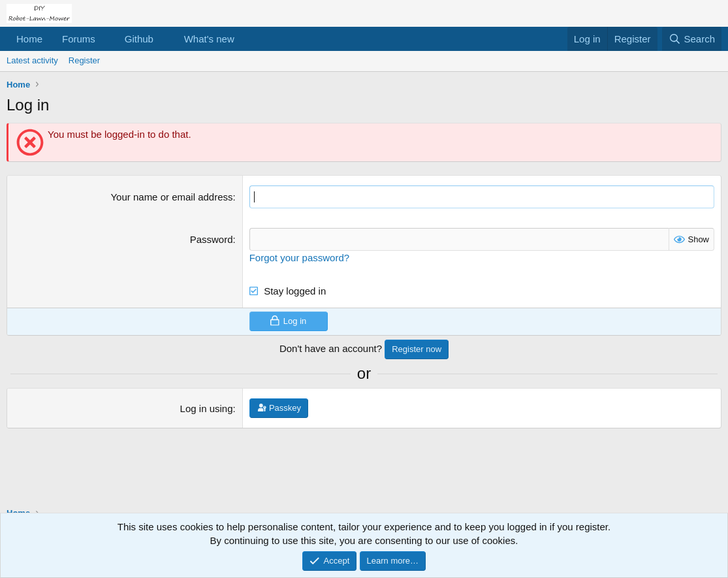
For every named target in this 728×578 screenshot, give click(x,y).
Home (29, 39)
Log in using (207, 409)
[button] (106, 39)
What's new (209, 39)
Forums (79, 39)
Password (212, 239)
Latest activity (32, 60)
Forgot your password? (299, 258)
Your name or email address (171, 197)
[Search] (692, 39)
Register (84, 60)
